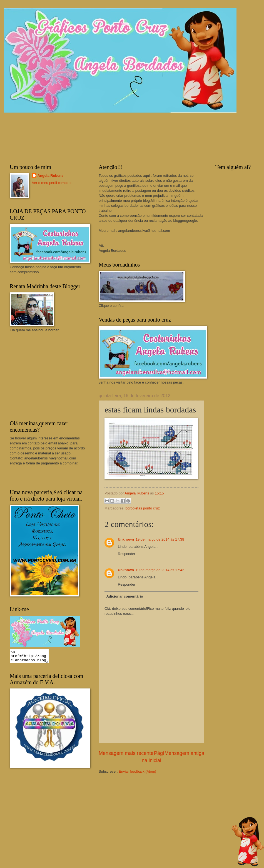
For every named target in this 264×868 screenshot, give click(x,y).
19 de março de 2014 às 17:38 (160, 539)
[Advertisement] (51, 376)
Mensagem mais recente (126, 753)
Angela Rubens (51, 176)
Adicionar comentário (124, 596)
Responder (127, 554)
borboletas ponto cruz (143, 508)
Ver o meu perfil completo (52, 183)
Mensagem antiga (184, 753)
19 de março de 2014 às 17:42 (160, 570)
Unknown (126, 539)
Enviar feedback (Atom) (137, 771)
